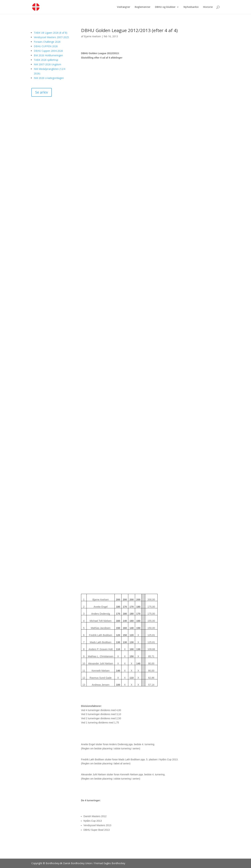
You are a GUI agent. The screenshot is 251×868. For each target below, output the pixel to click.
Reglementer (143, 7)
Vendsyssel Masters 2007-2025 (51, 37)
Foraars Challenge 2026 (47, 42)
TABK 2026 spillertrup (46, 60)
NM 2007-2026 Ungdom (47, 64)
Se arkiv (42, 92)
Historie (208, 7)
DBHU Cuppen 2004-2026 (48, 51)
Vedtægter (124, 7)
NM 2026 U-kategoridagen (49, 78)
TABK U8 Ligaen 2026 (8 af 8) (51, 33)
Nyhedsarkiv (191, 7)
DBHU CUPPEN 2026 (46, 46)
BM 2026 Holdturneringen (48, 55)
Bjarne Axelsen (92, 36)
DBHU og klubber (165, 7)
